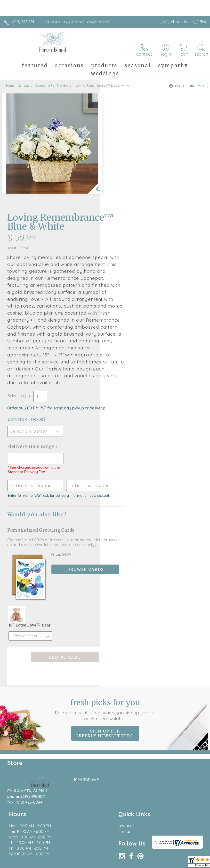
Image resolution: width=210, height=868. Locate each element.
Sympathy (25, 85)
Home (10, 85)
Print (177, 86)
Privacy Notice (125, 849)
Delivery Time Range (124, 362)
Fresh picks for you (105, 636)
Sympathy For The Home (54, 85)
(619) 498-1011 (24, 22)
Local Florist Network (160, 849)
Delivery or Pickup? (127, 330)
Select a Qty (119, 306)
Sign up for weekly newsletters (105, 660)
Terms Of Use (97, 849)
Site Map (190, 849)
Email (197, 86)
